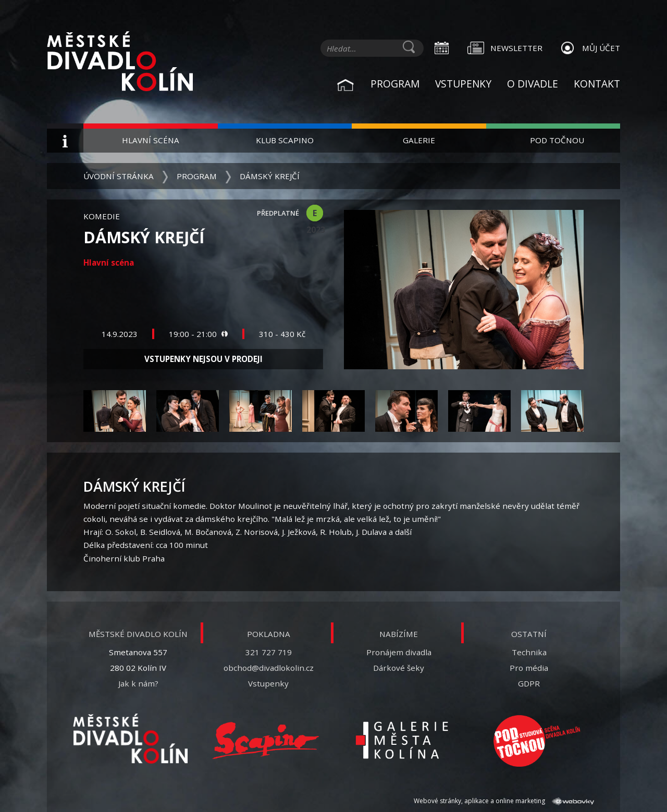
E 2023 (315, 214)
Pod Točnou (557, 140)
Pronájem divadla (399, 652)
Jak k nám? (138, 683)
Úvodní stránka (119, 176)
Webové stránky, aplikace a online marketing (504, 801)
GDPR (529, 683)
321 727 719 (269, 652)
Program (395, 84)
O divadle (533, 84)
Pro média (529, 668)
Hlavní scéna (151, 140)
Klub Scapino (285, 140)
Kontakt (597, 84)
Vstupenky (463, 84)
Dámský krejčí (270, 176)
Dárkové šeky (399, 668)
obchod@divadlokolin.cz (269, 668)
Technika (529, 652)
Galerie (419, 140)
